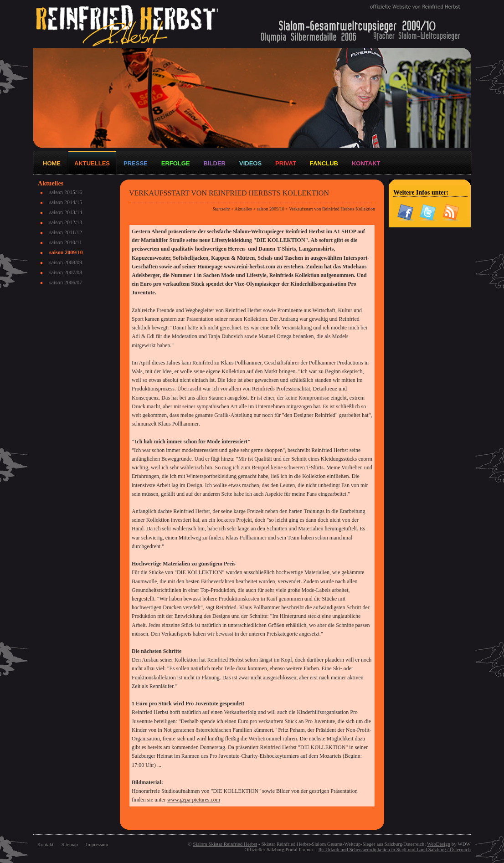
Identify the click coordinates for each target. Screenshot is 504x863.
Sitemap (70, 844)
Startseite (221, 209)
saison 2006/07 (66, 283)
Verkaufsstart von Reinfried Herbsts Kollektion (332, 209)
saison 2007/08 (66, 272)
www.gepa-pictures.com (194, 800)
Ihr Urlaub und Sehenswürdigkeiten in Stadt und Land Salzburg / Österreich (394, 849)
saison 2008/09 (66, 262)
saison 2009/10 (66, 252)
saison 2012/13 (66, 222)
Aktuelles (243, 209)
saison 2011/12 (66, 232)
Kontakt (45, 844)
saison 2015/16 (66, 192)
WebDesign (439, 844)
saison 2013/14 (66, 212)
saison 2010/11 (66, 242)
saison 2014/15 (66, 202)
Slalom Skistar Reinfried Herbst (225, 844)
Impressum (97, 844)
